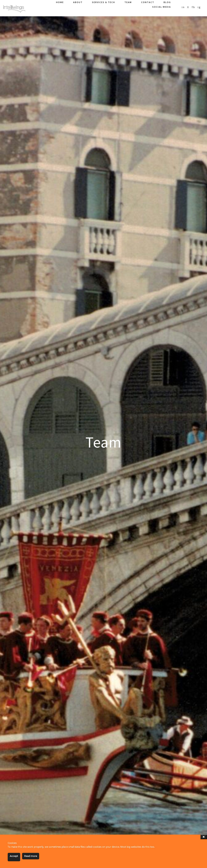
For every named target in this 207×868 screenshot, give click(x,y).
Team (128, 2)
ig (199, 7)
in (183, 7)
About (78, 2)
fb (193, 7)
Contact (148, 2)
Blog (167, 2)
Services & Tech (103, 2)
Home (60, 2)
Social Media (162, 7)
